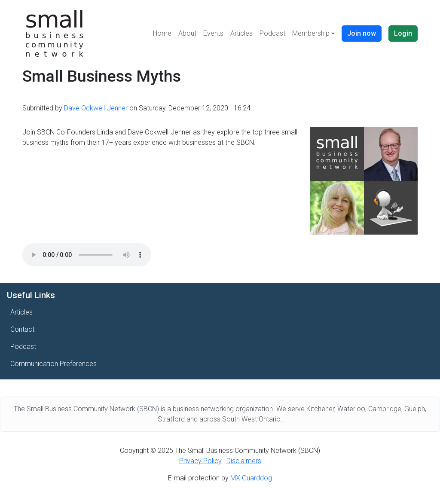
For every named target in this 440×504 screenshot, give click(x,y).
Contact (22, 329)
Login (403, 33)
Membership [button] (311, 33)
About (187, 33)
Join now (362, 33)
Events (213, 33)
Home (162, 33)
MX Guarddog (251, 478)
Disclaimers (244, 461)
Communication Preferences (53, 364)
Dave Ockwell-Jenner (96, 108)
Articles (241, 33)
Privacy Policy (200, 461)
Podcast (272, 33)
